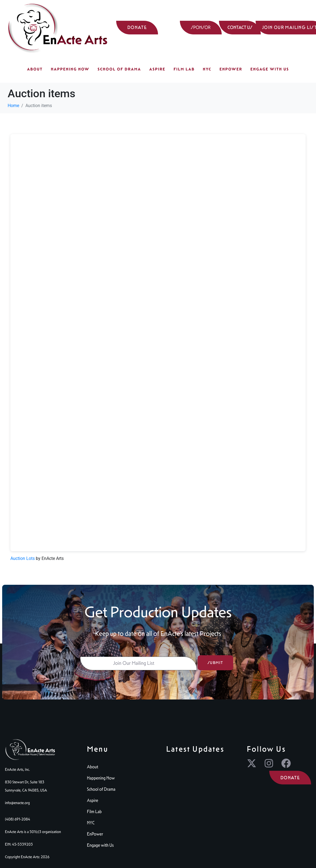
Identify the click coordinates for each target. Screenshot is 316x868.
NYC (207, 69)
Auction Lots (23, 558)
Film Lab (184, 69)
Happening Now (70, 69)
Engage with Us (270, 69)
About (35, 69)
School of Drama (119, 69)
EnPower (231, 69)
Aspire (157, 69)
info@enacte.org (17, 803)
